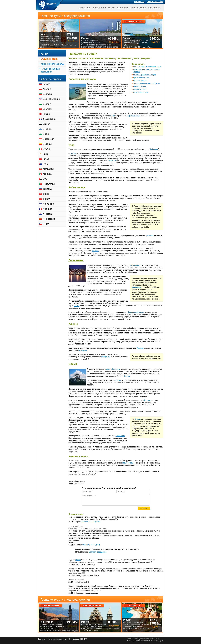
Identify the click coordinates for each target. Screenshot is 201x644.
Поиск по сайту (155, 2)
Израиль (47, 129)
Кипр (45, 154)
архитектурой (134, 116)
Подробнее (72, 626)
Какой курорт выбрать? (52, 64)
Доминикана (49, 119)
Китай (46, 159)
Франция (47, 209)
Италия (47, 149)
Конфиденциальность (57, 639)
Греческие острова (141, 78)
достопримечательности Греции (147, 83)
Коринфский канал (136, 312)
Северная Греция (141, 92)
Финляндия (49, 204)
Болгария (48, 94)
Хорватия (48, 214)
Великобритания (51, 99)
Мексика (47, 174)
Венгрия (47, 104)
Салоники (116, 369)
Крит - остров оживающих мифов (147, 66)
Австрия (47, 89)
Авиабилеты (99, 8)
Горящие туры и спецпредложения (65, 600)
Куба (45, 164)
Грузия (46, 114)
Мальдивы (48, 169)
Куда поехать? (138, 8)
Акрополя (83, 350)
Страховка (123, 8)
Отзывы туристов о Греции (144, 75)
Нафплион (154, 149)
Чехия (46, 224)
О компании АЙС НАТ (78, 639)
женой (78, 560)
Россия (47, 84)
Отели (111, 8)
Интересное (154, 8)
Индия (46, 134)
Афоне (138, 419)
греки (112, 116)
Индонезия (48, 139)
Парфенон (106, 357)
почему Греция (140, 86)
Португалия (49, 184)
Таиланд (47, 189)
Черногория (49, 219)
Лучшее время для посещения (50, 70)
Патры (76, 306)
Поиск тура (84, 8)
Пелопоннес (76, 260)
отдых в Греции (129, 463)
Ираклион (136, 287)
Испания (47, 144)
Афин (74, 153)
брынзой (95, 251)
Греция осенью (140, 89)
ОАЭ (45, 179)
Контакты (139, 2)
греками (149, 235)
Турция (47, 199)
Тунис (46, 194)
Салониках (120, 436)
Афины (73, 324)
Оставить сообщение (91, 522)
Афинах (113, 160)
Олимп (73, 364)
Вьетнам (47, 109)
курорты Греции (140, 80)
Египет (46, 124)
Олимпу (147, 400)
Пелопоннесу (136, 265)
